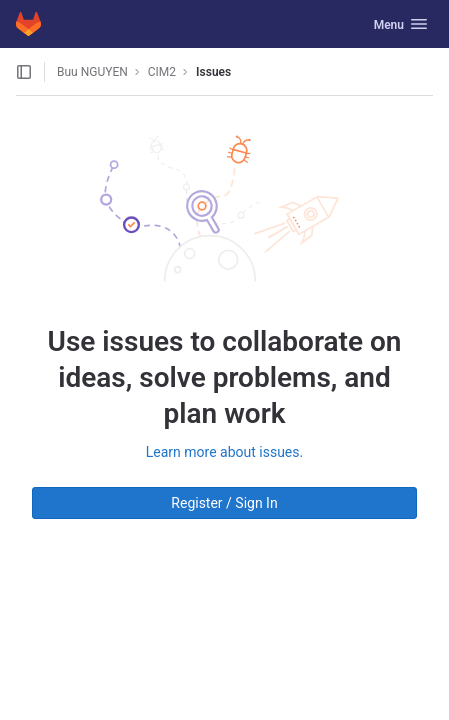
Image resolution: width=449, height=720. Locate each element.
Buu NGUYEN (92, 72)
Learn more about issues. (224, 452)
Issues (213, 72)
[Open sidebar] (24, 72)
